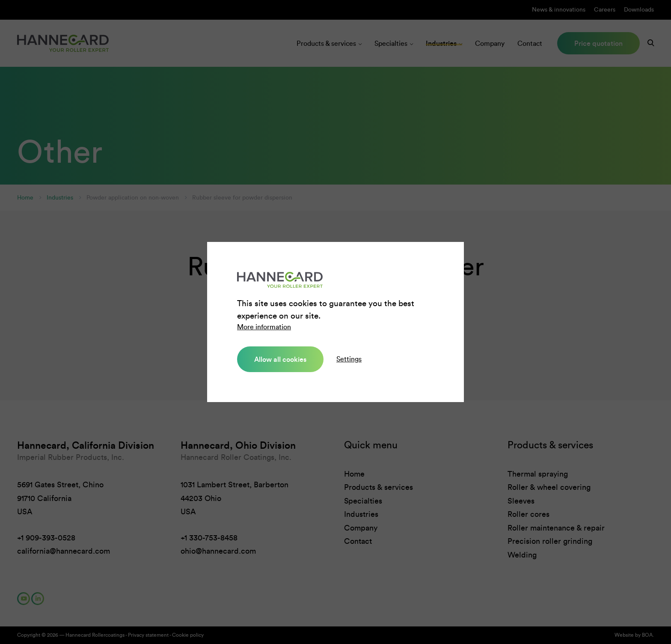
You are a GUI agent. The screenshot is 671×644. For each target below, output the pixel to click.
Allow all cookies (280, 359)
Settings (349, 359)
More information (264, 327)
